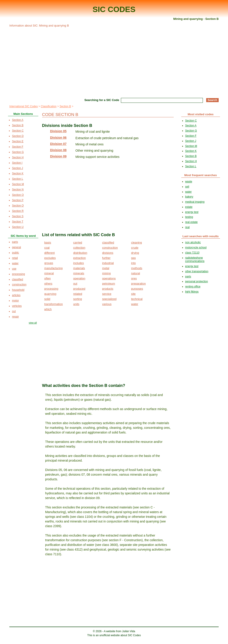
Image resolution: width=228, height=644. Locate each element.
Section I (17, 163)
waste (189, 182)
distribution (80, 253)
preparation (138, 284)
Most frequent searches (201, 175)
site (133, 294)
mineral (49, 273)
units (76, 304)
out (75, 284)
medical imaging (195, 202)
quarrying (50, 294)
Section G (18, 152)
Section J (17, 168)
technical (137, 299)
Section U (18, 227)
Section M (18, 184)
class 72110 (192, 253)
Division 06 (58, 138)
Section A (18, 120)
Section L (18, 179)
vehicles (17, 306)
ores (134, 278)
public (15, 253)
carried (78, 243)
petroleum (109, 284)
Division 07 (58, 144)
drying (135, 253)
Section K (18, 173)
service (107, 294)
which (48, 309)
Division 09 (58, 156)
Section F (18, 147)
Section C (18, 131)
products (108, 289)
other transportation (197, 271)
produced (79, 289)
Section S (18, 216)
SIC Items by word (23, 236)
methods (137, 268)
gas (133, 258)
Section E (18, 141)
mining (106, 273)
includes (79, 263)
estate (189, 207)
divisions (108, 253)
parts (15, 242)
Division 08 (58, 150)
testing (189, 217)
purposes (137, 289)
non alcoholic (193, 242)
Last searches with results (201, 236)
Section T (18, 222)
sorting (78, 299)
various (107, 304)
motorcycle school (196, 248)
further (106, 258)
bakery (189, 197)
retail (15, 258)
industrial (108, 263)
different (50, 253)
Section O (18, 195)
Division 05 (58, 131)
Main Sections (23, 114)
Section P (18, 200)
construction (110, 248)
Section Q (18, 206)
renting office (193, 287)
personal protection (197, 281)
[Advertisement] (114, 62)
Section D (18, 136)
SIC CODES (114, 9)
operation (79, 278)
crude (135, 248)
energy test (192, 212)
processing (51, 289)
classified (108, 243)
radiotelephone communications (195, 260)
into (133, 263)
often (48, 278)
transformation (54, 304)
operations (109, 278)
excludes (50, 258)
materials (79, 268)
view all (33, 323)
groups (49, 263)
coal (47, 248)
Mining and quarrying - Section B (196, 19)
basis (48, 243)
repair (15, 317)
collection (79, 248)
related (78, 294)
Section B (65, 106)
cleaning (136, 243)
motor (15, 301)
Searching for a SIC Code (102, 100)
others (48, 284)
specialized (109, 299)
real (187, 227)
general (16, 247)
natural (136, 273)
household (18, 290)
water (135, 304)
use (14, 269)
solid (47, 299)
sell (187, 187)
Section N (18, 190)
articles (16, 295)
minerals (79, 273)
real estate (191, 222)
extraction (79, 258)
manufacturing (53, 268)
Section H (18, 157)
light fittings (192, 292)
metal (106, 268)
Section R (18, 211)
